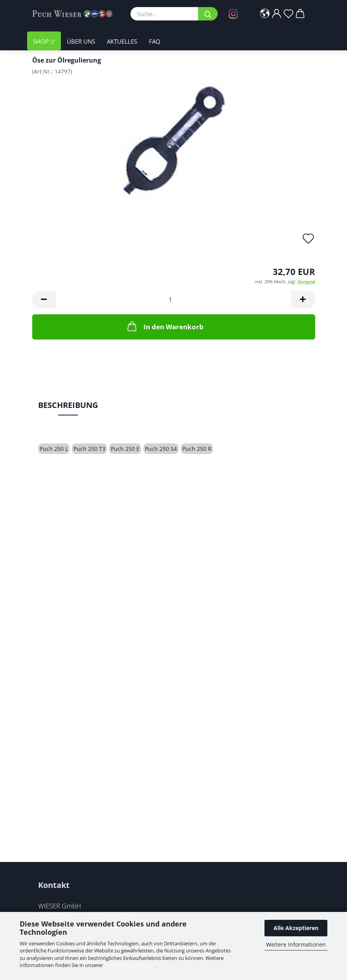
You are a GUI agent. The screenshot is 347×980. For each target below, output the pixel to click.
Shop (42, 41)
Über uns (81, 41)
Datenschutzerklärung (130, 965)
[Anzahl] (174, 300)
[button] (265, 14)
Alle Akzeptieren (296, 928)
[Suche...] (208, 14)
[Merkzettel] (288, 14)
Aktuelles (122, 41)
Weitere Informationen (296, 944)
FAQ (155, 41)
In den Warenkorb (165, 326)
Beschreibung (68, 405)
